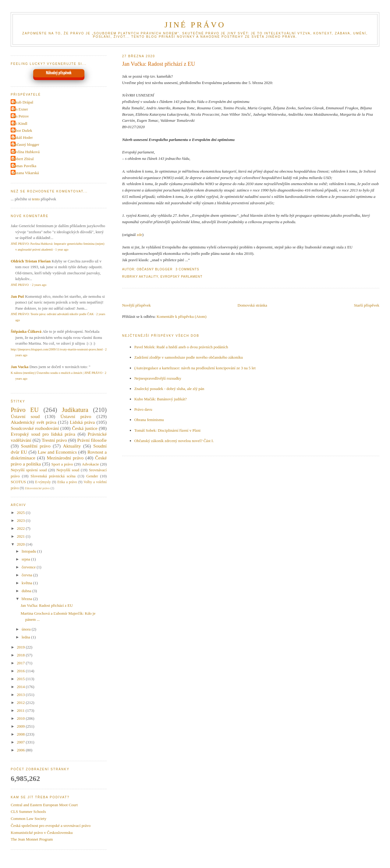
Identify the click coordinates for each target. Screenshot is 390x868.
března (27, 599)
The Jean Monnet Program (32, 839)
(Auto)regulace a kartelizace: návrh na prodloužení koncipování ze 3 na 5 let (195, 368)
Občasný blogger (26, 144)
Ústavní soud (25, 416)
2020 (21, 544)
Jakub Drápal (23, 102)
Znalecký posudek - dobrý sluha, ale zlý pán (169, 389)
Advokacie (90, 464)
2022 (21, 528)
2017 (21, 663)
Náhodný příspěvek (59, 73)
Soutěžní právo (35, 446)
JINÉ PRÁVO (195, 25)
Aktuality (149, 277)
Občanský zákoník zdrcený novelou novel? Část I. (174, 441)
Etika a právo (67, 482)
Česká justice (85, 428)
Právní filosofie (92, 440)
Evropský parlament (181, 277)
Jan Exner (20, 109)
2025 (21, 513)
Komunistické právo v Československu (42, 833)
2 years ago (39, 285)
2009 (21, 726)
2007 (21, 742)
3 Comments (187, 269)
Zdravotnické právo (37, 488)
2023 (21, 520)
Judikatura (75, 410)
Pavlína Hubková (26, 152)
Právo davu (143, 409)
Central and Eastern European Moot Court (44, 805)
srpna (26, 559)
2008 (21, 734)
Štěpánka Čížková (26, 331)
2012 (21, 703)
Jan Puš (17, 296)
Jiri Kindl (20, 123)
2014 (21, 687)
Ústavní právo (76, 416)
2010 (21, 718)
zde (140, 235)
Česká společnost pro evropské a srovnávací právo (51, 826)
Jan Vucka (19, 367)
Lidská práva (82, 422)
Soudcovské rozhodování (35, 428)
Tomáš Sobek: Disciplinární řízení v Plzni (168, 430)
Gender (92, 476)
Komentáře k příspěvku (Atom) (182, 316)
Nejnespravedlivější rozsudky (158, 378)
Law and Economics (57, 452)
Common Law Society (28, 819)
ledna (26, 637)
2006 (21, 750)
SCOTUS (18, 482)
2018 (21, 655)
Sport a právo (62, 464)
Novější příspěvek (136, 305)
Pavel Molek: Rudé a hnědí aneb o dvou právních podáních (181, 347)
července (29, 567)
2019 (21, 647)
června (27, 575)
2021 (21, 536)
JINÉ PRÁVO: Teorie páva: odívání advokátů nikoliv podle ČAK (52, 314)
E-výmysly (43, 482)
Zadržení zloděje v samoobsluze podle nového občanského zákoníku (189, 357)
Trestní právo (54, 440)
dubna (27, 591)
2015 (21, 679)
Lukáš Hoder (23, 137)
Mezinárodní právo (65, 458)
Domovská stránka (252, 305)
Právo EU (25, 410)
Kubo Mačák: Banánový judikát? (161, 399)
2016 (21, 671)
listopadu (29, 551)
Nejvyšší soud (68, 470)
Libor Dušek (22, 130)
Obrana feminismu (149, 420)
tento (36, 199)
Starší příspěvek (366, 305)
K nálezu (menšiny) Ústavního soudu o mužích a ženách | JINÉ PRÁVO (57, 373)
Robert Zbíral (23, 159)
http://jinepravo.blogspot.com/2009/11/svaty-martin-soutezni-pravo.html (57, 349)
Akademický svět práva (34, 422)
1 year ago (62, 250)
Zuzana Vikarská (25, 173)
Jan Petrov (21, 116)
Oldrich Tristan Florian (31, 261)
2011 (21, 710)
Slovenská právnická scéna (53, 476)
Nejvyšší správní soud (29, 470)
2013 (21, 695)
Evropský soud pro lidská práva (43, 434)
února (27, 629)
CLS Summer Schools (28, 812)
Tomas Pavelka (24, 166)
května (27, 583)
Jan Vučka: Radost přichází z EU (159, 64)
